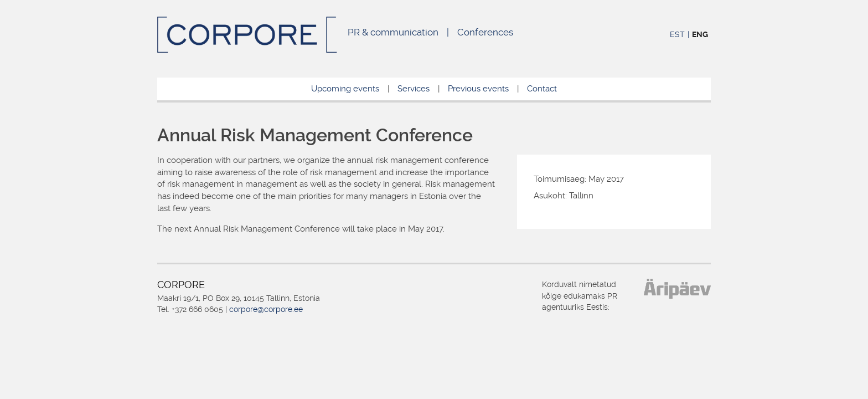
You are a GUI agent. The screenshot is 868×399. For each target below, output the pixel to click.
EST (677, 34)
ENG (700, 34)
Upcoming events (345, 89)
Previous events (478, 89)
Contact (542, 89)
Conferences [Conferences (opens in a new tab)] (485, 32)
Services (414, 89)
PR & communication (393, 32)
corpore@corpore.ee (266, 309)
